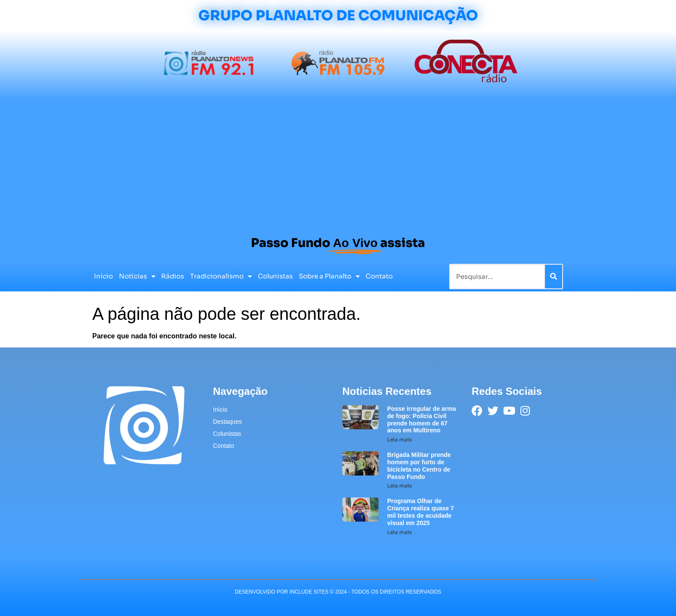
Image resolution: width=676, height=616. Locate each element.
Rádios (173, 276)
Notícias (137, 277)
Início (103, 276)
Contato (379, 276)
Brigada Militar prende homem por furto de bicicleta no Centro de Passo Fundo (419, 466)
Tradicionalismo (221, 277)
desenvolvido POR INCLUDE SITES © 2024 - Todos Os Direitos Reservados (338, 592)
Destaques (227, 422)
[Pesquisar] (554, 277)
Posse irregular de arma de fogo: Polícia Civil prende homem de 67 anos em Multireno (422, 419)
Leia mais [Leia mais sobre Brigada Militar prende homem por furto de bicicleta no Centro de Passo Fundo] (399, 486)
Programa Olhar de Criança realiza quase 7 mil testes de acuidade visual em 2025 (421, 512)
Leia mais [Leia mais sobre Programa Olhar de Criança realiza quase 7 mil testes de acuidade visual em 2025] (399, 532)
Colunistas (275, 276)
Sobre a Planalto (329, 277)
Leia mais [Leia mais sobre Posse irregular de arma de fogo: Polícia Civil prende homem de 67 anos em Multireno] (399, 439)
